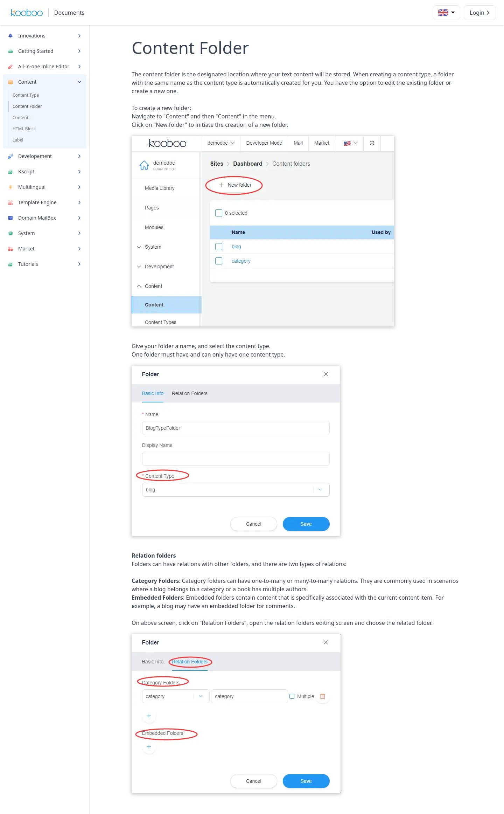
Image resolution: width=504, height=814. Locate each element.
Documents (69, 13)
